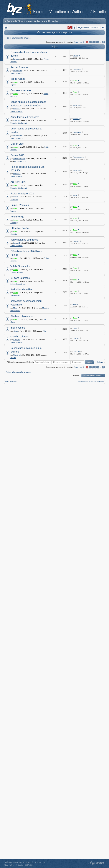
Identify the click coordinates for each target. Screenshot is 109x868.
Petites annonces (17, 73)
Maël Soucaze (26, 862)
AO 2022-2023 (18, 182)
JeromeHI (17, 243)
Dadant (13, 358)
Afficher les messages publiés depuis (29, 362)
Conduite (14, 234)
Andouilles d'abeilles (21, 289)
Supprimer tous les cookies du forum (90, 382)
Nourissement (16, 295)
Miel (45, 331)
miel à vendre (18, 328)
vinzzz (16, 331)
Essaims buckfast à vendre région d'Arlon (29, 54)
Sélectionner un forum (94, 376)
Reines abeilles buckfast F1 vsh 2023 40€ (27, 169)
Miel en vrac (17, 144)
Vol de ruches (18, 79)
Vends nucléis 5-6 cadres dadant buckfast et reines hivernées (28, 104)
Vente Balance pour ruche (24, 240)
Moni (15, 308)
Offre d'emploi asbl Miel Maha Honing (26, 253)
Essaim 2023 (17, 155)
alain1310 (17, 120)
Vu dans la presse (20, 278)
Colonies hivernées (21, 90)
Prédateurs (14, 200)
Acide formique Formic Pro (25, 117)
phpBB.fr (41, 862)
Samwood (17, 109)
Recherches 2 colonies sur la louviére (26, 350)
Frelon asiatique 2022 (22, 194)
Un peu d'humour (20, 205)
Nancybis (17, 340)
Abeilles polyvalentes (22, 316)
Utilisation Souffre (20, 228)
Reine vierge (17, 217)
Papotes (13, 85)
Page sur (79, 42)
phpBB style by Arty (91, 863)
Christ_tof (17, 355)
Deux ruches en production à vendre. (26, 130)
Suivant (100, 362)
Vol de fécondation (20, 266)
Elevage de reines (17, 272)
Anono (16, 82)
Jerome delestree (19, 159)
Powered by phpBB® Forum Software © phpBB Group (100, 863)
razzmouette (18, 71)
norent (16, 197)
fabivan (16, 59)
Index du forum (11, 382)
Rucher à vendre (19, 67)
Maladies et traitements (19, 123)
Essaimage (14, 223)
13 (103, 42)
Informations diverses (18, 284)
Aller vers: (77, 375)
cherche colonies (20, 337)
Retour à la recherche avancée (18, 38)
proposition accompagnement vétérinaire (26, 303)
